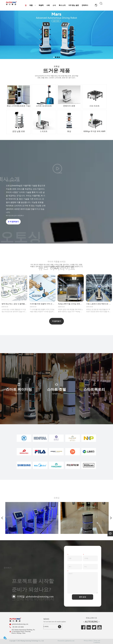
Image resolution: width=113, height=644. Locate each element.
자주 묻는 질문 (74, 5)
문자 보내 (83, 597)
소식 (54, 5)
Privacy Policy (88, 641)
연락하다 (85, 5)
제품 (33, 5)
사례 (48, 5)
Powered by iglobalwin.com (66, 641)
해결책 (41, 5)
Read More (19, 394)
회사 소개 (62, 5)
